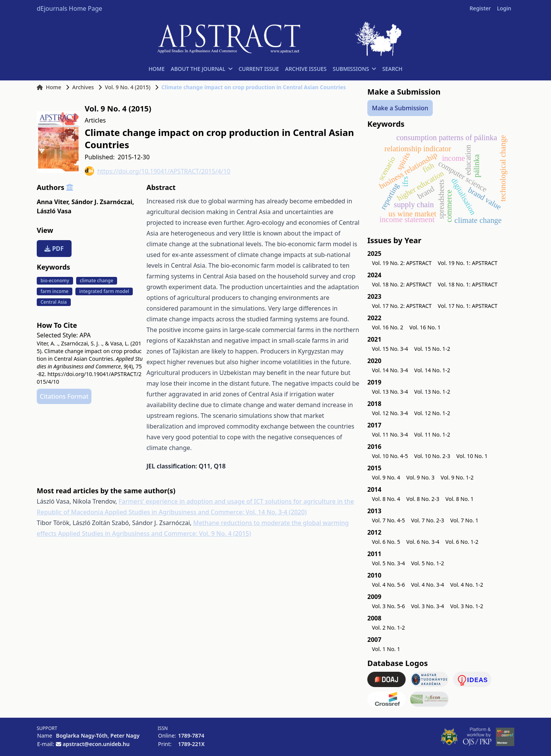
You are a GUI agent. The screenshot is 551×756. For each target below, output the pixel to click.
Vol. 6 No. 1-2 (462, 542)
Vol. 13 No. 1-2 (432, 392)
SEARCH (392, 69)
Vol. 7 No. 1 (465, 520)
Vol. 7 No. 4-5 (388, 520)
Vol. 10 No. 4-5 (390, 456)
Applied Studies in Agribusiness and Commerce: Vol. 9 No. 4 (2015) (155, 533)
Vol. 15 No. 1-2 (432, 349)
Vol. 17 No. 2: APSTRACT (402, 306)
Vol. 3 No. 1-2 (467, 606)
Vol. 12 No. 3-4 (390, 413)
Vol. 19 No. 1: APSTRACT (468, 263)
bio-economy (55, 281)
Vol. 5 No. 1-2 (427, 563)
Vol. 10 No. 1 (472, 456)
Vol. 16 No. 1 (425, 327)
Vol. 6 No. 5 (386, 542)
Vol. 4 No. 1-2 (467, 585)
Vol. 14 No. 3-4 (390, 370)
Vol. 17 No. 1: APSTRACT (468, 306)
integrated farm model (104, 291)
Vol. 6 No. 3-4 (423, 542)
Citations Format (64, 396)
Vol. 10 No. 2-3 (432, 456)
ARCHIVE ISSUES (306, 69)
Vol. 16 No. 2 (388, 327)
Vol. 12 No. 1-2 (432, 413)
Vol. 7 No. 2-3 (427, 520)
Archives (83, 87)
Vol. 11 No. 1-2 (432, 434)
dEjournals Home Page (69, 8)
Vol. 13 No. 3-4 (390, 392)
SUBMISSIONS (355, 69)
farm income (55, 291)
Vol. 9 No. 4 (386, 477)
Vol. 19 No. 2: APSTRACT (402, 263)
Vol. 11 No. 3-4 (390, 434)
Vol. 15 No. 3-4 (390, 349)
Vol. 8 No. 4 (386, 499)
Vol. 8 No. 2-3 (423, 499)
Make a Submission (400, 108)
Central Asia (54, 302)
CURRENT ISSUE (259, 69)
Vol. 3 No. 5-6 (388, 606)
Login (504, 8)
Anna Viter (53, 202)
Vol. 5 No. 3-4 (388, 563)
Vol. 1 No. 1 (386, 649)
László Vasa (54, 211)
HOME (156, 69)
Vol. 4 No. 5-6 (388, 585)
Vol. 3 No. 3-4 (427, 606)
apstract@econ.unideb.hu (96, 744)
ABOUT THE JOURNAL (201, 69)
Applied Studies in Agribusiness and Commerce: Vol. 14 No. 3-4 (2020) (206, 512)
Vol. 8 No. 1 (460, 499)
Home (49, 87)
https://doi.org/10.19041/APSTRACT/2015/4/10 (157, 171)
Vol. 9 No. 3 (421, 477)
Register (480, 8)
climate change (97, 281)
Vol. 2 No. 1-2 (388, 628)
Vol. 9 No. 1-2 (457, 477)
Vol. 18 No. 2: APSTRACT (402, 284)
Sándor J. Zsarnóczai (103, 202)
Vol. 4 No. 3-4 (427, 585)
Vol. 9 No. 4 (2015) (128, 87)
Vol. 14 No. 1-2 (432, 370)
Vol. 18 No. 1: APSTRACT (468, 284)
